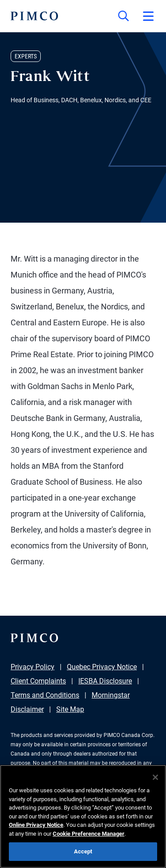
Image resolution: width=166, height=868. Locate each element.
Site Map (70, 709)
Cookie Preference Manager (89, 834)
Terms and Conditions (45, 695)
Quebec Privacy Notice (102, 667)
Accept (83, 851)
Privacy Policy (33, 667)
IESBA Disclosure (105, 681)
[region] (83, 816)
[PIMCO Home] (34, 16)
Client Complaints (38, 681)
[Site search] (124, 16)
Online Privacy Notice (36, 825)
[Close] (155, 777)
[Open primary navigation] (148, 16)
